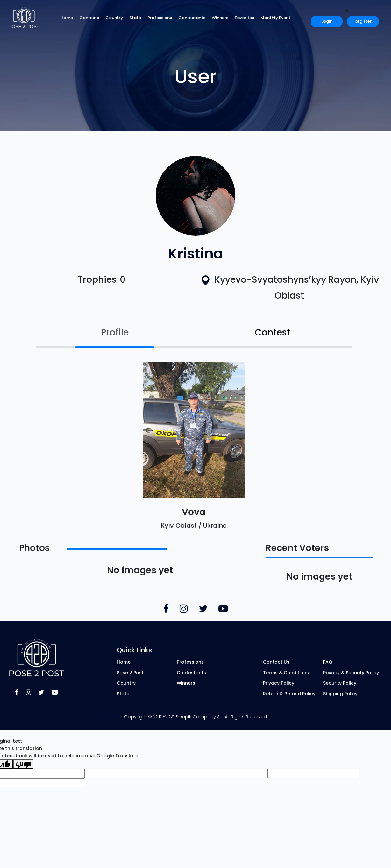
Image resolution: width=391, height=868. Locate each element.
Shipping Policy (340, 694)
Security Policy (340, 683)
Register (363, 21)
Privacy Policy (279, 683)
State (135, 18)
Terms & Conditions (286, 673)
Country (114, 18)
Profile (115, 332)
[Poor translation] (23, 764)
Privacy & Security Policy (351, 673)
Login (327, 21)
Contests (89, 18)
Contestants (192, 18)
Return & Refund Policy (289, 694)
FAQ (328, 662)
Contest (273, 332)
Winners (220, 18)
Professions (160, 18)
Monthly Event (275, 18)
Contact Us (276, 662)
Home (67, 18)
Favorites (244, 18)
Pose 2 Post (130, 673)
